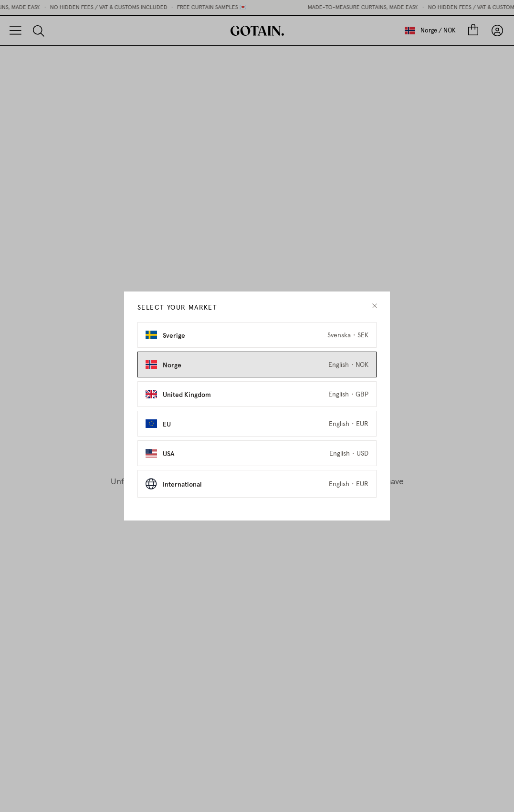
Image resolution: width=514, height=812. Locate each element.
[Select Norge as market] (257, 364)
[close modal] (375, 306)
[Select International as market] (257, 484)
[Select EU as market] (257, 424)
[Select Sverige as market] (257, 335)
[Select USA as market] (257, 453)
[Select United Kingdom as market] (257, 394)
